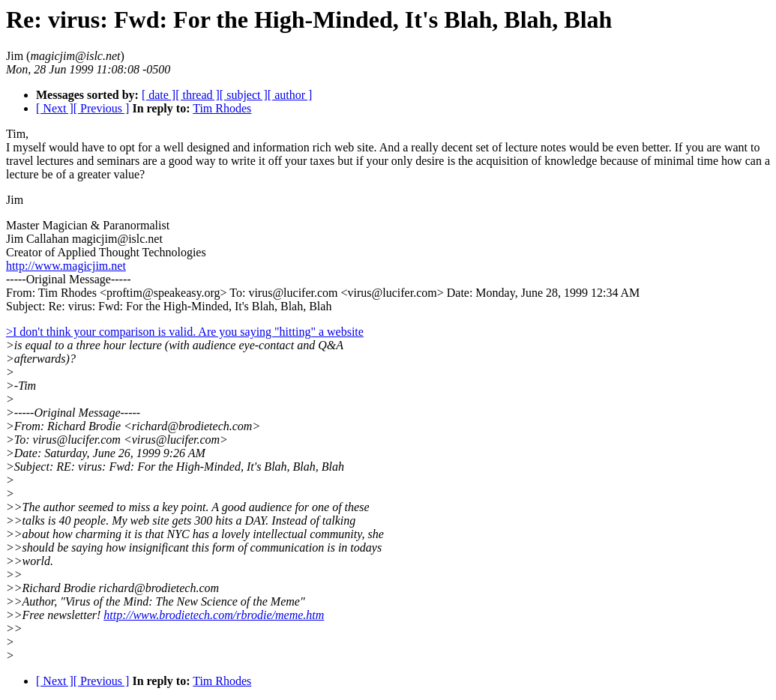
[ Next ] (55, 108)
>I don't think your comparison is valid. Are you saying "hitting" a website (185, 332)
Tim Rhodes (222, 108)
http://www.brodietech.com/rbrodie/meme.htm (214, 615)
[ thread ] (198, 95)
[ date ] (159, 95)
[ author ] (290, 95)
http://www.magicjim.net (66, 266)
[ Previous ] (102, 108)
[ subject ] (244, 95)
